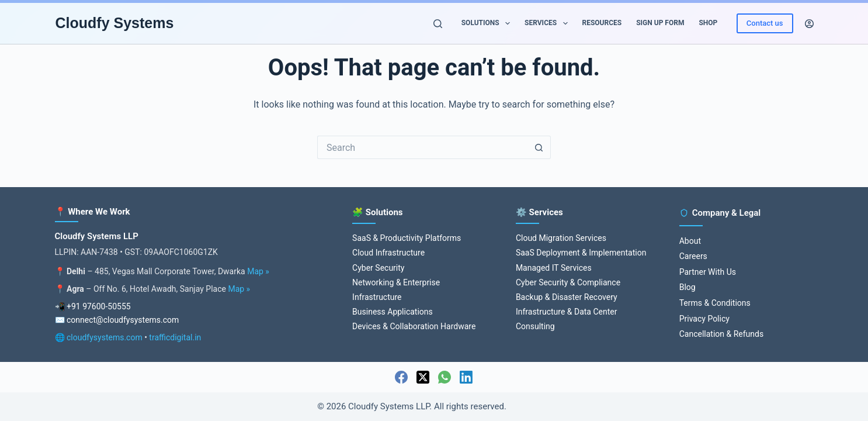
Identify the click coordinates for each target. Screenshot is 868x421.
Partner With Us (708, 272)
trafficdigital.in (175, 337)
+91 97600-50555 (99, 306)
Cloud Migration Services (561, 238)
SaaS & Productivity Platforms (407, 238)
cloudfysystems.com (105, 337)
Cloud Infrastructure (388, 253)
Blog (688, 287)
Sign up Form (660, 23)
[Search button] (539, 147)
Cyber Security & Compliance (568, 282)
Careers (693, 256)
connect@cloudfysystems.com (123, 320)
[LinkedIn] (466, 377)
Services (548, 23)
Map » (258, 271)
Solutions (488, 23)
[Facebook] (401, 377)
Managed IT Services (554, 268)
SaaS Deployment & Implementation (581, 253)
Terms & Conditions (715, 303)
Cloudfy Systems (115, 23)
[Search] (438, 24)
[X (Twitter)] (423, 377)
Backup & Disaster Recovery (567, 297)
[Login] (809, 24)
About (690, 241)
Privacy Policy (704, 319)
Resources (602, 23)
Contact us (765, 23)
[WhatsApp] (445, 377)
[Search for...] (422, 147)
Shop (708, 23)
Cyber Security (378, 268)
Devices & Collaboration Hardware (414, 326)
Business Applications (393, 312)
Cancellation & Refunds (721, 334)
